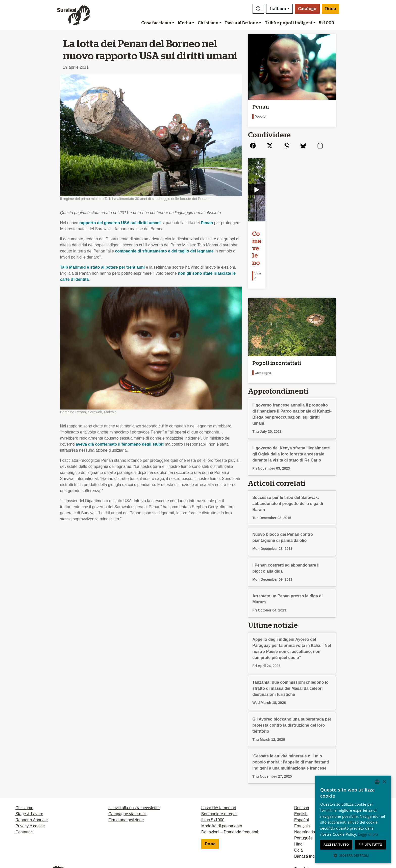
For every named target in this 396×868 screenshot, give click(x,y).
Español (302, 781)
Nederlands (305, 793)
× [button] (384, 782)
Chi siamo (208, 23)
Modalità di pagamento (222, 787)
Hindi (299, 806)
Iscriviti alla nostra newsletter (134, 769)
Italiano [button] (278, 9)
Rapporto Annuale (32, 781)
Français (302, 787)
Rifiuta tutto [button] (370, 845)
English (301, 775)
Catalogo (307, 9)
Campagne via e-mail (127, 775)
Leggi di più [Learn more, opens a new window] (368, 834)
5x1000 (327, 23)
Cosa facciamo (156, 23)
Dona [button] (330, 9)
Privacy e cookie (30, 787)
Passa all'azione (242, 23)
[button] (258, 9)
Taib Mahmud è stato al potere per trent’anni (103, 267)
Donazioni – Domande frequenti (230, 793)
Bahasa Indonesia (310, 818)
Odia (299, 812)
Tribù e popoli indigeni (289, 23)
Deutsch (302, 769)
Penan (207, 223)
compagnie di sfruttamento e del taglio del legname (164, 251)
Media (184, 23)
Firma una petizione (126, 781)
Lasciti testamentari (219, 769)
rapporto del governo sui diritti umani (120, 223)
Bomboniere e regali (219, 775)
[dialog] (353, 819)
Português (303, 799)
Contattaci (24, 793)
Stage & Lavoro (29, 775)
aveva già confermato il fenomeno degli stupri (120, 444)
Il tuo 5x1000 (213, 781)
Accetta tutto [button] (336, 845)
